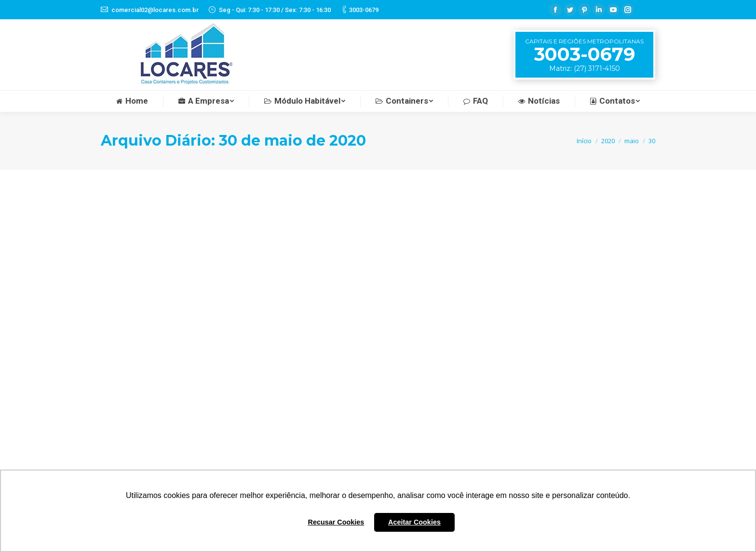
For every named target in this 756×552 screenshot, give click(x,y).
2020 (608, 141)
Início (584, 141)
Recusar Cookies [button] (336, 522)
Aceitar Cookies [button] (414, 522)
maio (632, 141)
